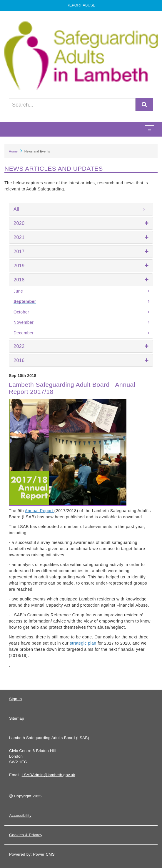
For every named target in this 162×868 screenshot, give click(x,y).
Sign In (15, 699)
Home (13, 151)
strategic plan (84, 643)
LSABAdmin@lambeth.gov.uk (49, 775)
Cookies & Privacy (26, 835)
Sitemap (17, 718)
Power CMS (44, 854)
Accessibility (20, 815)
